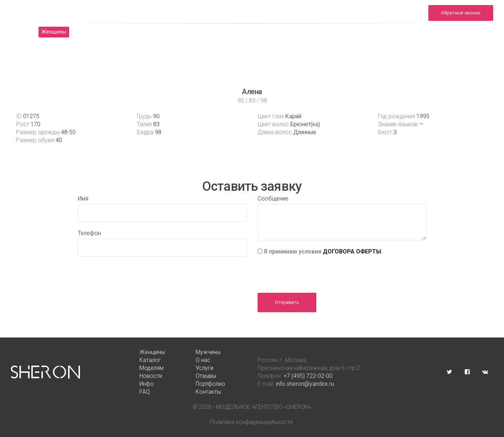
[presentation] (312, 272)
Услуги (238, 32)
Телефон (89, 233)
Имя (83, 198)
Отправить (287, 302)
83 (156, 124)
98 (158, 132)
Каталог (133, 32)
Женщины (54, 32)
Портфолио (382, 32)
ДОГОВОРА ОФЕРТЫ (352, 251)
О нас (166, 32)
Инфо (344, 32)
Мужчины (95, 32)
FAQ (417, 32)
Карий (293, 116)
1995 (423, 116)
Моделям (201, 32)
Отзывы (310, 32)
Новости (273, 32)
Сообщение (273, 198)
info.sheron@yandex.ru (395, 17)
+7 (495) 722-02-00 (308, 376)
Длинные (305, 132)
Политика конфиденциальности (251, 422)
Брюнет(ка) (305, 124)
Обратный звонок (461, 13)
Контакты (451, 32)
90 (156, 116)
